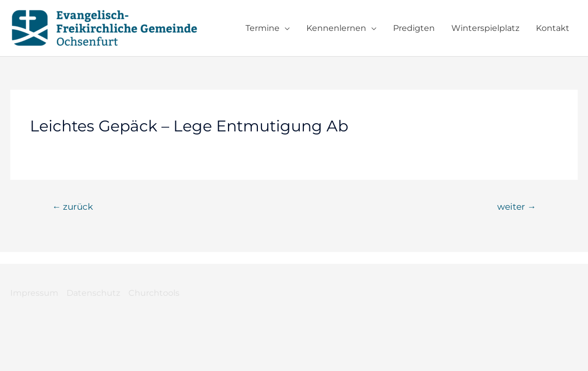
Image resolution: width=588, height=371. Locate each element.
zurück (72, 206)
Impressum (34, 293)
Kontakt (553, 28)
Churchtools (154, 293)
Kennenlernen (336, 28)
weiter (517, 206)
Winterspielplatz (485, 28)
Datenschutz (93, 293)
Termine (263, 28)
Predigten (414, 28)
